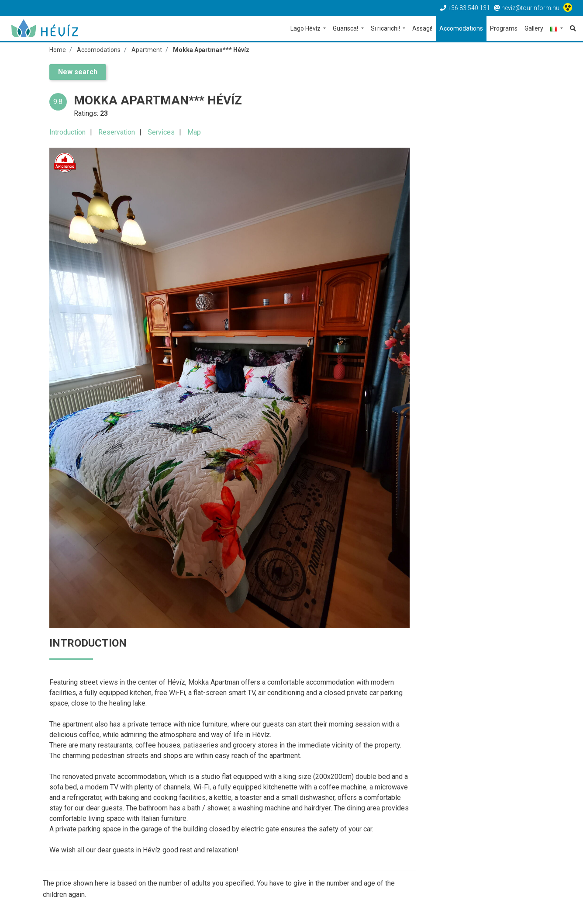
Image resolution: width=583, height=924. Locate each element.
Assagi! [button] (422, 28)
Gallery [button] (534, 28)
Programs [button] (504, 28)
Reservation (117, 132)
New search (78, 72)
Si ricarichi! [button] (386, 28)
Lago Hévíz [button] (306, 28)
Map (194, 132)
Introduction (67, 132)
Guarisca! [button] (346, 28)
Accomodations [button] (461, 28)
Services (161, 132)
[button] (557, 29)
